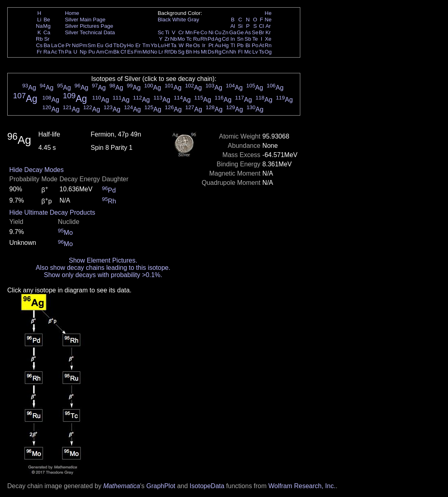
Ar (268, 26)
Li (39, 20)
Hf (167, 45)
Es (130, 52)
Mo (181, 39)
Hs (196, 52)
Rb (39, 39)
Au (218, 45)
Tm (146, 45)
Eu (100, 45)
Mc (248, 52)
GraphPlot (161, 486)
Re (189, 45)
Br (261, 32)
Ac (54, 52)
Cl (261, 26)
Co (204, 32)
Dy (123, 45)
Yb (154, 45)
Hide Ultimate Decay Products (52, 212)
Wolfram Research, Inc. (302, 486)
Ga (233, 32)
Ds (211, 52)
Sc (161, 32)
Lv (255, 52)
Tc (189, 39)
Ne (268, 20)
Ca (47, 32)
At (261, 45)
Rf (167, 52)
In (233, 39)
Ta (173, 45)
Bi (248, 45)
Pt (211, 45)
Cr (181, 32)
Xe (268, 39)
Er (138, 45)
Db (174, 52)
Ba (47, 45)
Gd (109, 45)
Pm (83, 45)
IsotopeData (207, 486)
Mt (204, 52)
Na (39, 26)
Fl (240, 52)
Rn (268, 45)
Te (255, 39)
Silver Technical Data (90, 32)
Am (100, 52)
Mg (47, 26)
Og (268, 52)
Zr (167, 39)
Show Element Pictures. (103, 260)
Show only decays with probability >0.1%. (103, 275)
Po (255, 45)
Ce (61, 45)
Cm (109, 52)
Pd (211, 39)
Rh (204, 39)
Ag (218, 39)
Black (164, 20)
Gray (193, 20)
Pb (240, 45)
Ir (204, 45)
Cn (225, 52)
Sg (181, 52)
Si (240, 26)
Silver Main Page (85, 20)
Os (197, 45)
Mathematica (122, 486)
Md (146, 52)
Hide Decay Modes (36, 170)
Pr (68, 45)
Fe (196, 32)
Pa (68, 52)
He (268, 13)
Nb (174, 39)
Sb (248, 39)
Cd (225, 39)
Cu (218, 32)
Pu (91, 52)
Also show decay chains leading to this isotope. (103, 268)
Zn (225, 32)
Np (83, 52)
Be (47, 20)
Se (255, 32)
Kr (268, 32)
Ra (47, 52)
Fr (39, 52)
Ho (130, 45)
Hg (225, 45)
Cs (39, 45)
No (154, 52)
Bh (189, 52)
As (248, 32)
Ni (211, 32)
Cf (123, 52)
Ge (240, 32)
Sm (92, 45)
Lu (161, 45)
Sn (240, 39)
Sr (47, 39)
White (179, 20)
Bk (116, 52)
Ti (167, 32)
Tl (233, 45)
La (54, 45)
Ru (197, 39)
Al (233, 26)
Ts (261, 52)
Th (61, 52)
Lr (161, 52)
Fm (138, 52)
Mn (189, 32)
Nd (75, 45)
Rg (218, 52)
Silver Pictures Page (89, 26)
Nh (233, 52)
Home (72, 13)
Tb (116, 45)
